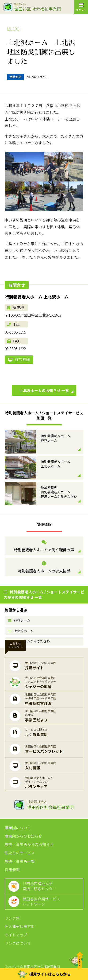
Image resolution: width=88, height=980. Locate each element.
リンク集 (12, 918)
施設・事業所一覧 (20, 861)
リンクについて (18, 943)
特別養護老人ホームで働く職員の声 (44, 546)
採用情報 (12, 870)
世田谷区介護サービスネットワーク (41, 901)
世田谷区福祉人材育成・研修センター (39, 886)
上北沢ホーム (21, 631)
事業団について (18, 828)
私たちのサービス (20, 853)
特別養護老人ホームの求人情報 (44, 567)
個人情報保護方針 (20, 926)
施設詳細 (19, 360)
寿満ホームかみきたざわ (29, 641)
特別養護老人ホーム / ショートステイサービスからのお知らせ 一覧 (44, 594)
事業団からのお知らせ (23, 836)
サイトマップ (16, 935)
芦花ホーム (19, 620)
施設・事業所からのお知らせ (29, 844)
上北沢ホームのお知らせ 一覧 (46, 391)
